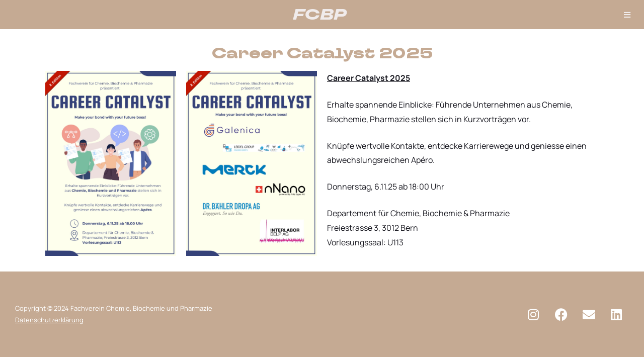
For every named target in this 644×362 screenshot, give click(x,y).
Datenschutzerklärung (49, 320)
